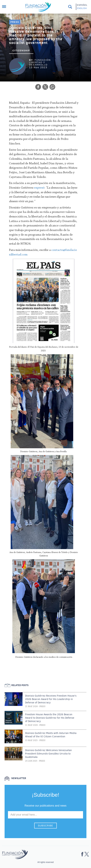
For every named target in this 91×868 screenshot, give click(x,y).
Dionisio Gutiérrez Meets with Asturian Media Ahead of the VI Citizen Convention (51, 735)
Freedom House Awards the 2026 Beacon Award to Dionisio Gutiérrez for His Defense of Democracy (50, 718)
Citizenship (21, 50)
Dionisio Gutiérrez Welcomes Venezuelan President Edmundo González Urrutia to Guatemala (48, 754)
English (82, 8)
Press (15, 22)
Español (82, 5)
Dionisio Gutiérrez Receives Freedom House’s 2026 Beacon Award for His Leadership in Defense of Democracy (51, 699)
